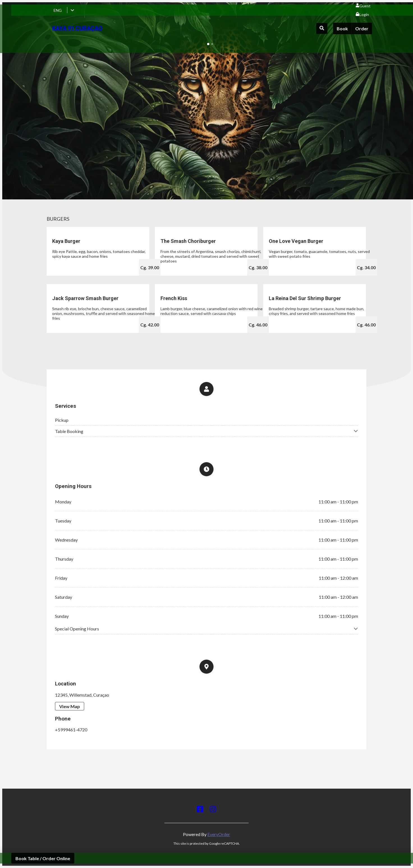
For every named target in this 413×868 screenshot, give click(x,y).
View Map (70, 706)
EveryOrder (219, 834)
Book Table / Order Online (43, 858)
